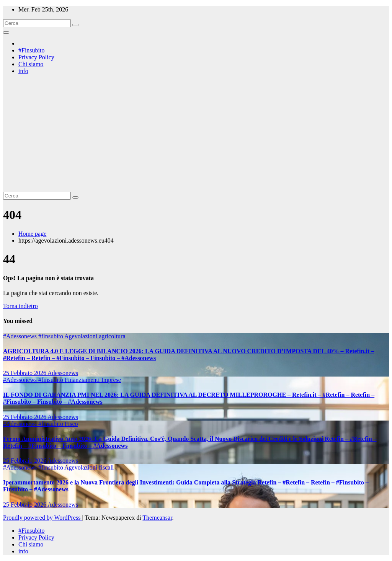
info (23, 71)
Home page (32, 234)
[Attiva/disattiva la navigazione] (6, 33)
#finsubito (51, 336)
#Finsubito (31, 50)
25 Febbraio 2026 (25, 373)
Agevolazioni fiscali (89, 467)
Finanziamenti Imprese (93, 380)
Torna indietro (20, 306)
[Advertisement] (196, 134)
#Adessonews (21, 336)
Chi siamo (31, 64)
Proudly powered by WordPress (42, 518)
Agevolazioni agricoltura (95, 336)
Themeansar (157, 518)
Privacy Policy (36, 57)
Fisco (71, 424)
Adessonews (63, 373)
